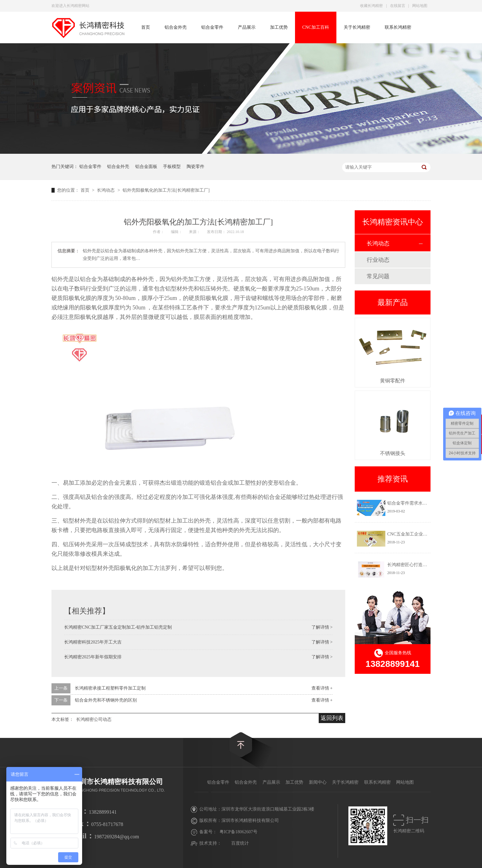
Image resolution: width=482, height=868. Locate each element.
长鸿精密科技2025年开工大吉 (93, 642)
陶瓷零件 (196, 167)
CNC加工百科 (316, 27)
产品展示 (247, 27)
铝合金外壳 (176, 27)
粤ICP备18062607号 (238, 832)
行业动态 (378, 260)
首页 (146, 27)
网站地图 (420, 6)
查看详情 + (322, 688)
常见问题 (378, 276)
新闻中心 (318, 782)
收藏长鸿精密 (371, 6)
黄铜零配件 (393, 381)
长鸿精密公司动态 (94, 719)
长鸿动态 (106, 190)
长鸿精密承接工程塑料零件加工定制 (110, 688)
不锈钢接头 (393, 453)
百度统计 (240, 843)
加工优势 (279, 27)
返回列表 (332, 718)
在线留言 (398, 6)
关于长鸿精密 (357, 27)
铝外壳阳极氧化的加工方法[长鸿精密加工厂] (166, 190)
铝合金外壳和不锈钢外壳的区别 (106, 700)
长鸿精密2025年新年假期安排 (93, 657)
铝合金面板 (146, 167)
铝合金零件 (212, 27)
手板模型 (172, 167)
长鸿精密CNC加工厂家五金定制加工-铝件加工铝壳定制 (118, 627)
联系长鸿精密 (398, 27)
